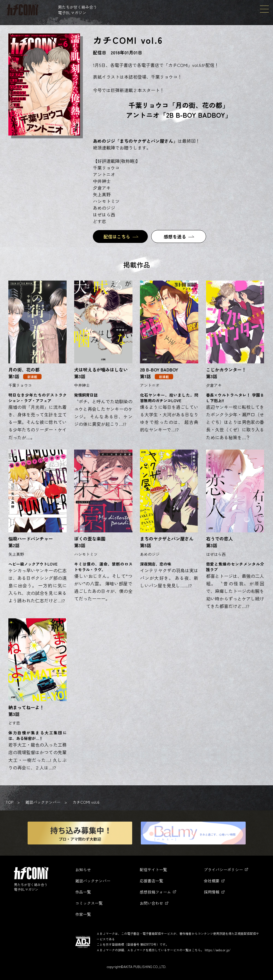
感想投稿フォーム (155, 892)
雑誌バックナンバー (43, 802)
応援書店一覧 (151, 881)
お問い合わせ (151, 903)
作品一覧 (83, 892)
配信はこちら (117, 236)
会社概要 (212, 881)
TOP (9, 802)
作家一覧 (83, 914)
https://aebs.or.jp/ (218, 950)
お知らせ (83, 870)
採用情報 (212, 892)
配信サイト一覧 (153, 870)
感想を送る (175, 236)
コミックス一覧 (89, 903)
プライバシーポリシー (223, 870)
